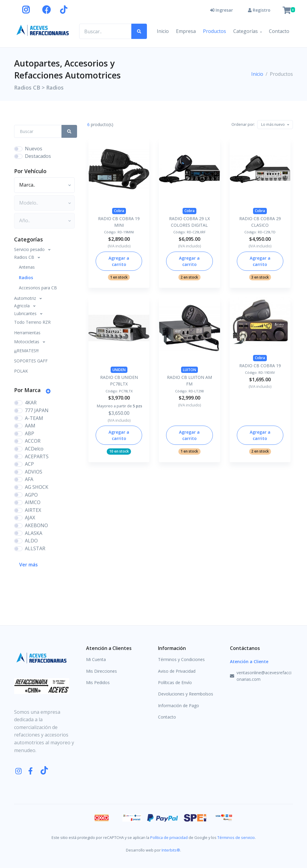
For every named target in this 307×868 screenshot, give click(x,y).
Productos (215, 31)
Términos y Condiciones (181, 659)
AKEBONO (36, 525)
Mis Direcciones (101, 671)
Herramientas (27, 333)
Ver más (28, 565)
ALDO (31, 541)
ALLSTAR (35, 548)
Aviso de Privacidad (177, 671)
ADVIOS (34, 472)
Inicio (163, 31)
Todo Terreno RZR (32, 322)
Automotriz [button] (26, 298)
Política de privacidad (169, 837)
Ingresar (222, 10)
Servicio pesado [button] (30, 249)
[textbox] (273, 124)
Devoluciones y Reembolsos (186, 694)
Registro (259, 10)
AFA (29, 479)
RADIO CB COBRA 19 (260, 366)
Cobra (119, 211)
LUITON (189, 370)
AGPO (31, 495)
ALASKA (34, 533)
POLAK (21, 371)
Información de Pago (179, 706)
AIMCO (33, 502)
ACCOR (33, 441)
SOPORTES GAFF (31, 361)
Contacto (279, 31)
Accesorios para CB (38, 288)
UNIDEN (119, 370)
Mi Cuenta (96, 659)
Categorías (246, 31)
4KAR (31, 403)
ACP (29, 464)
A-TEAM (34, 418)
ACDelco (34, 449)
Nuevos (34, 149)
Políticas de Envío (175, 682)
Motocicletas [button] (27, 342)
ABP (30, 433)
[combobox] (275, 125)
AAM (30, 426)
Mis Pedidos (98, 682)
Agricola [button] (22, 306)
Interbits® (171, 850)
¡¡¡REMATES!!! (26, 351)
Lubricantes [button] (26, 313)
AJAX (30, 518)
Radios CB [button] (25, 257)
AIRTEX (33, 510)
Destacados (38, 156)
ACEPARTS (37, 456)
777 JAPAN (37, 410)
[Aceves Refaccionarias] (43, 30)
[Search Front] (38, 131)
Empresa (186, 31)
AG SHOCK (37, 487)
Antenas (27, 267)
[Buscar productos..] (105, 31)
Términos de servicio (236, 837)
